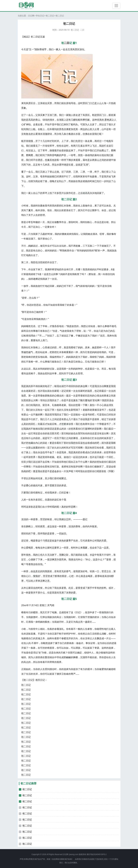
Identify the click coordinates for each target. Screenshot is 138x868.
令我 (57, 629)
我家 (85, 548)
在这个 (55, 541)
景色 (107, 120)
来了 (45, 115)
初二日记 (50, 16)
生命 (66, 674)
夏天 (31, 210)
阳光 (47, 622)
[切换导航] (116, 6)
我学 (94, 210)
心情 (57, 396)
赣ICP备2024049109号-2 (97, 854)
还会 (54, 471)
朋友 (64, 234)
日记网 (31, 16)
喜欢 (43, 206)
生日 (50, 433)
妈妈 (31, 246)
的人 (73, 373)
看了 (24, 172)
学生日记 (40, 16)
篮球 (87, 429)
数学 (59, 222)
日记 (38, 37)
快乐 (50, 396)
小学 (28, 222)
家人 (58, 49)
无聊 (61, 555)
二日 (82, 30)
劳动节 (43, 49)
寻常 (52, 662)
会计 (81, 643)
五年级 (34, 222)
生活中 (89, 612)
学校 (102, 424)
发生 (76, 400)
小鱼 (68, 134)
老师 (35, 279)
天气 (50, 605)
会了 (52, 452)
